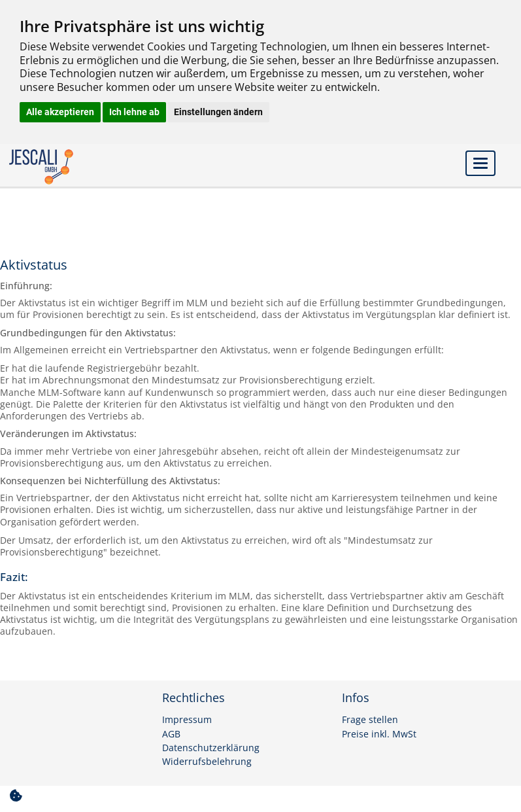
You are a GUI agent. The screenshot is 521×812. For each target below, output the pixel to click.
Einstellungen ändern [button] (218, 112)
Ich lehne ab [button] (134, 112)
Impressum (187, 720)
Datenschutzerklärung (211, 748)
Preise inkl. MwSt (379, 734)
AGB (171, 734)
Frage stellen (370, 720)
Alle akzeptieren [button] (60, 112)
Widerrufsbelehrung (207, 762)
